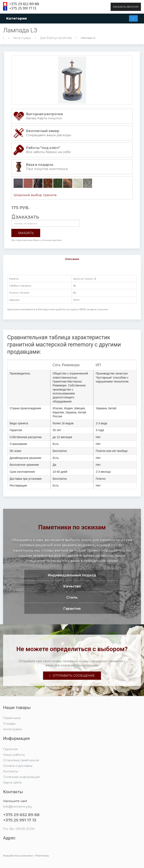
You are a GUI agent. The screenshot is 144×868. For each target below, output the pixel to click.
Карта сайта (12, 783)
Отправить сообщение (72, 676)
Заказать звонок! (126, 7)
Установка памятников (21, 760)
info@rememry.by (18, 807)
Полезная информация (21, 777)
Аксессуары (22, 38)
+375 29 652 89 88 (24, 4)
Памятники (12, 718)
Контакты (11, 771)
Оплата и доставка (18, 766)
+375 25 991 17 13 (23, 8)
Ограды (9, 724)
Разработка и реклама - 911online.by (26, 856)
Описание (72, 259)
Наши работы (14, 755)
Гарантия (10, 749)
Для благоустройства (56, 38)
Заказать (26, 233)
